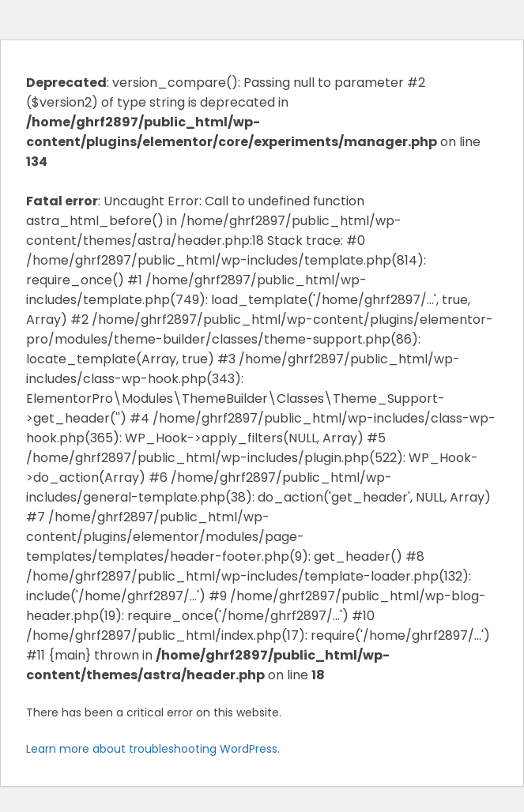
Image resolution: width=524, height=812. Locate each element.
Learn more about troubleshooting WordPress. (153, 749)
